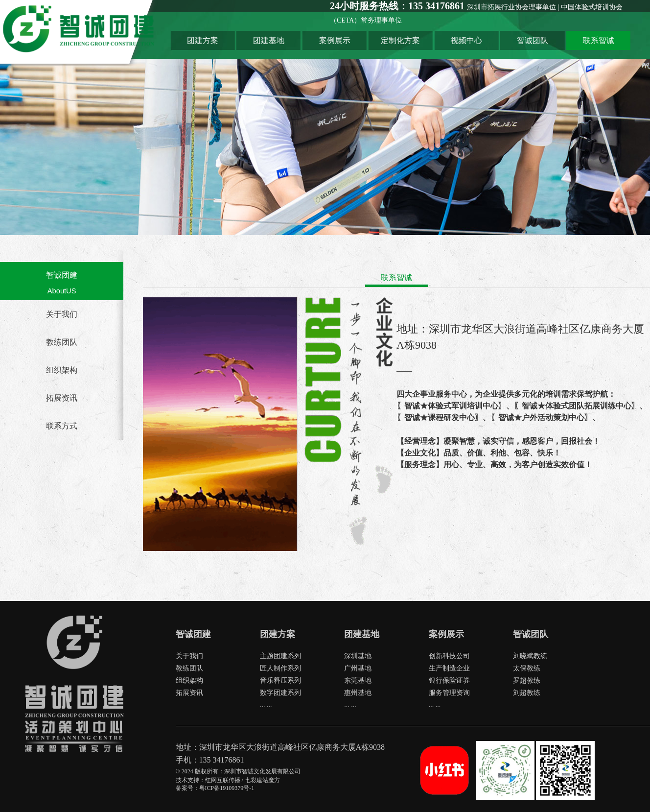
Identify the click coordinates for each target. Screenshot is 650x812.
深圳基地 (358, 656)
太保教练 (527, 668)
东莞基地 (358, 681)
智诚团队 (555, 38)
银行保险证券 (449, 681)
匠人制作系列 (280, 668)
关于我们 (62, 314)
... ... (266, 705)
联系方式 (62, 426)
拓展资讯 (62, 398)
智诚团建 (62, 275)
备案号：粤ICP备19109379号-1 (215, 788)
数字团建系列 (280, 693)
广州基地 (358, 668)
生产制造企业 (449, 668)
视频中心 (492, 38)
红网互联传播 (223, 780)
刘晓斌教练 (530, 656)
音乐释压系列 (280, 681)
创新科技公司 (449, 656)
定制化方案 (429, 38)
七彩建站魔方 (262, 780)
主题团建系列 (280, 656)
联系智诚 (618, 38)
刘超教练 (527, 693)
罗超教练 (527, 681)
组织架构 (62, 370)
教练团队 (62, 342)
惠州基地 (358, 693)
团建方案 (239, 38)
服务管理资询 (449, 693)
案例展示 (366, 38)
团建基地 (302, 38)
